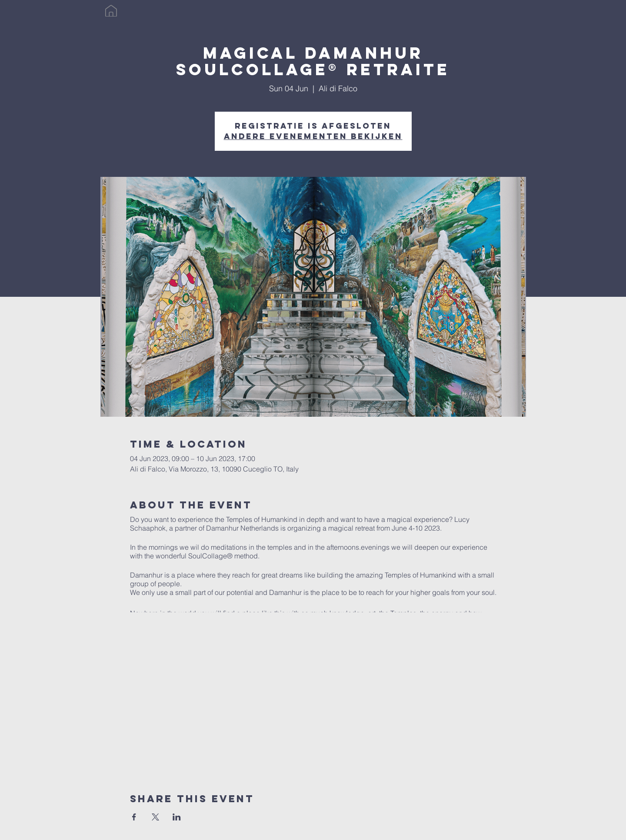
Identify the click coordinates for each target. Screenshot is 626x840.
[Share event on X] (155, 817)
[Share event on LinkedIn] (177, 817)
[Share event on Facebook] (134, 817)
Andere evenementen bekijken (313, 136)
